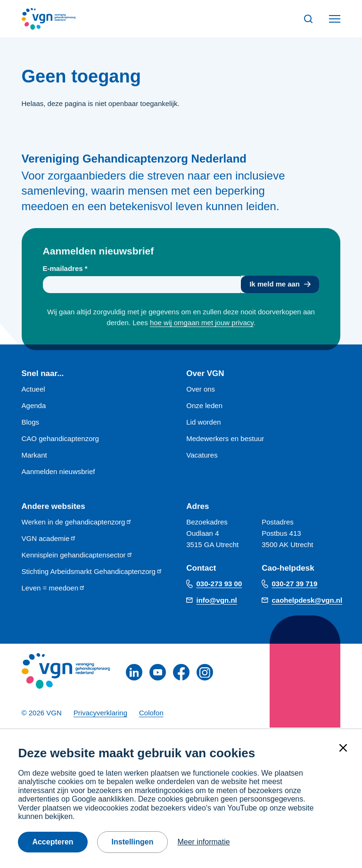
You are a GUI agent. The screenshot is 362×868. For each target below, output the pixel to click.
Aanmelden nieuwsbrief (58, 472)
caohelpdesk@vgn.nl (307, 601)
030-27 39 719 (295, 585)
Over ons (201, 389)
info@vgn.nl (217, 601)
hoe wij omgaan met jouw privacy (202, 323)
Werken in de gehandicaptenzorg (77, 522)
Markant (34, 455)
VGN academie (49, 539)
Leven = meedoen (54, 588)
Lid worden (203, 422)
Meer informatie (203, 842)
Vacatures (202, 455)
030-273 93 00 (219, 585)
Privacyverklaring (100, 714)
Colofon (151, 714)
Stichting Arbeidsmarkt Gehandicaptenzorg (92, 572)
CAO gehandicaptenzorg (60, 439)
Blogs (31, 422)
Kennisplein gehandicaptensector (77, 555)
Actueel (33, 389)
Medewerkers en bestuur (225, 439)
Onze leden (204, 406)
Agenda (34, 406)
